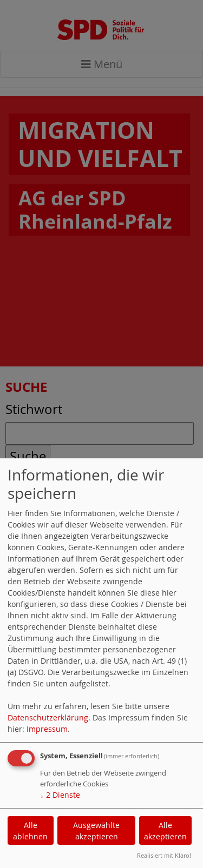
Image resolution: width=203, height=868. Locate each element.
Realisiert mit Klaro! (164, 855)
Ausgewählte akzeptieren (96, 831)
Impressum (47, 729)
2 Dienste (60, 795)
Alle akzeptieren (165, 831)
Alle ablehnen (30, 831)
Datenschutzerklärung (48, 717)
